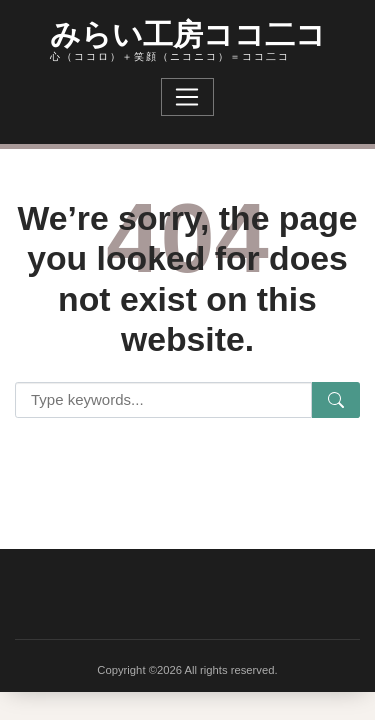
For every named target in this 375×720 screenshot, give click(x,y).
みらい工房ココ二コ (188, 31)
